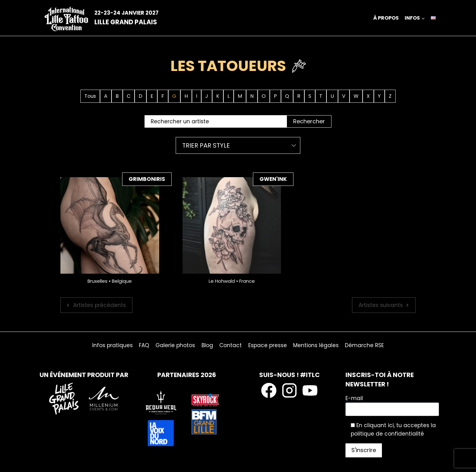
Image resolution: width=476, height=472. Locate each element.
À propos (386, 18)
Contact (231, 345)
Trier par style (206, 145)
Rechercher (309, 121)
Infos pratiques (112, 345)
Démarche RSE (364, 345)
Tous (90, 96)
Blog (207, 345)
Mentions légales (316, 345)
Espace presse (268, 345)
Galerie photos (175, 345)
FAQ (144, 345)
